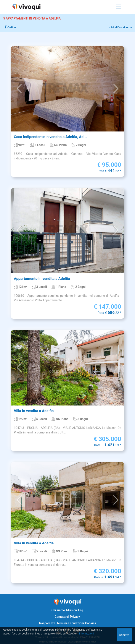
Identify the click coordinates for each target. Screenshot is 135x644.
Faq (81, 610)
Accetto (124, 635)
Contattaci (62, 617)
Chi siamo (58, 610)
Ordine (10, 27)
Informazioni (86, 634)
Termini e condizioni (70, 623)
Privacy (75, 617)
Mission (72, 610)
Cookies (91, 623)
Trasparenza (47, 623)
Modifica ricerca (119, 27)
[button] (19, 89)
